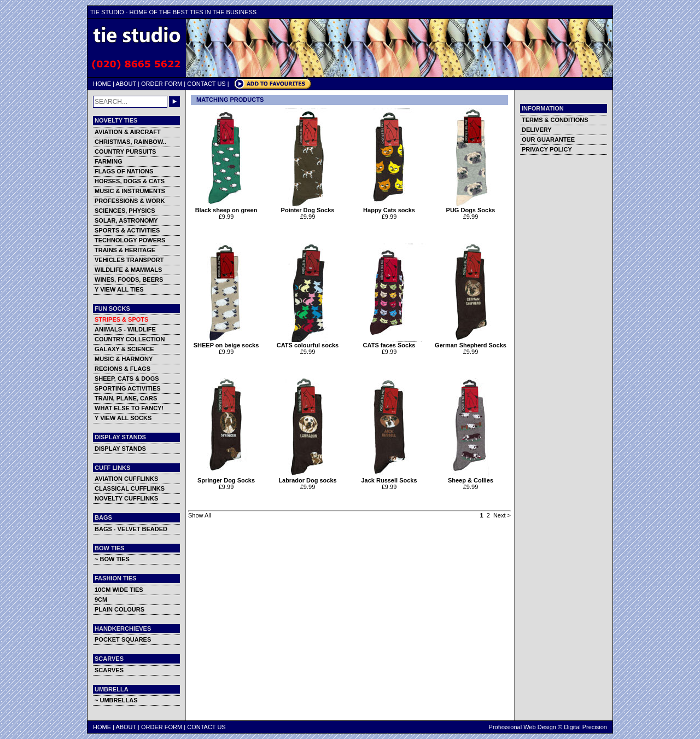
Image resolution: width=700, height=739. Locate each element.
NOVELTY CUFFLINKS (126, 498)
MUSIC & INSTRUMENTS (130, 191)
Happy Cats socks (389, 207)
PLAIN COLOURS (119, 609)
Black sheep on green (226, 207)
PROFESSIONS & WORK (130, 201)
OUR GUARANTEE (548, 139)
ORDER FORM (162, 84)
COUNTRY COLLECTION (130, 339)
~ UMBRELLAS (116, 700)
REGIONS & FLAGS (122, 369)
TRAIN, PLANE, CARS (126, 398)
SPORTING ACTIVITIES (128, 388)
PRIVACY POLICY (547, 149)
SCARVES (109, 670)
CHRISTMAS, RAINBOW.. (130, 142)
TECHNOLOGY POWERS (130, 240)
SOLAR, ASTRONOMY (126, 220)
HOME (102, 84)
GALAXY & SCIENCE (124, 349)
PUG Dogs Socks (471, 207)
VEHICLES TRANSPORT (129, 260)
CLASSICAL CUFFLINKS (130, 488)
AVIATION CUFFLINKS (126, 479)
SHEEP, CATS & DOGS (127, 379)
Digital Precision (585, 727)
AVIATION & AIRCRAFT (128, 132)
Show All (200, 515)
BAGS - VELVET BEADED (131, 529)
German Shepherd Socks (471, 342)
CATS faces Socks (389, 342)
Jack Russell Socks (389, 478)
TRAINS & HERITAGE (125, 250)
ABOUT (126, 84)
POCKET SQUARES (123, 639)
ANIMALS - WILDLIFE (125, 329)
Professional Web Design (523, 727)
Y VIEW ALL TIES (119, 289)
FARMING (109, 161)
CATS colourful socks (308, 342)
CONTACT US (206, 84)
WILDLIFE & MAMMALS (128, 270)
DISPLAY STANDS (120, 449)
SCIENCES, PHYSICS (125, 211)
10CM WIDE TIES (119, 590)
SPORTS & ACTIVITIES (127, 230)
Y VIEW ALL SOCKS (123, 418)
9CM (101, 600)
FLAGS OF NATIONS (124, 171)
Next (500, 515)
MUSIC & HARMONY (124, 359)
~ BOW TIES (112, 559)
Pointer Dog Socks (308, 207)
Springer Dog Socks (226, 478)
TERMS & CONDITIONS (555, 120)
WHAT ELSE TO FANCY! (129, 408)
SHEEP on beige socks (226, 342)
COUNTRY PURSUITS (125, 152)
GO (174, 102)
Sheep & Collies (471, 478)
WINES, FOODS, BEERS (129, 280)
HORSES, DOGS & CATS (130, 181)
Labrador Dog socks (308, 478)
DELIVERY (537, 130)
